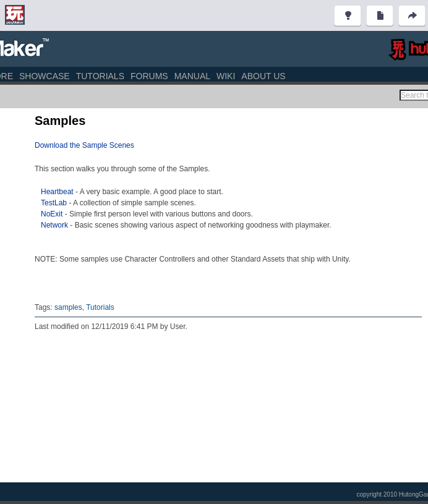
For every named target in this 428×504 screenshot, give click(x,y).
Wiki (226, 76)
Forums (149, 76)
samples (68, 307)
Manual (192, 76)
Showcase (45, 76)
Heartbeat (57, 192)
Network (54, 225)
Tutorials (100, 76)
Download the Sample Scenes (84, 145)
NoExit (52, 214)
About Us (263, 76)
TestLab (55, 203)
